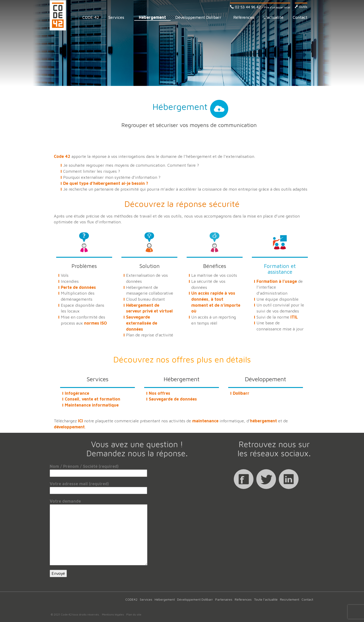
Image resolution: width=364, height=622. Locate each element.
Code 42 (58, 15)
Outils (301, 7)
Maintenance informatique (92, 405)
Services (116, 17)
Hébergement (152, 17)
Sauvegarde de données (173, 399)
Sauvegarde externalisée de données (142, 323)
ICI (80, 421)
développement (69, 427)
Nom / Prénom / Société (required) (98, 470)
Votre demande (99, 504)
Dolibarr (241, 393)
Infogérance (77, 393)
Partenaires (224, 599)
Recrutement (290, 599)
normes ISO (95, 323)
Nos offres (159, 393)
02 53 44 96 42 (245, 7)
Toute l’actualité (266, 599)
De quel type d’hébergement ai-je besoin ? (106, 183)
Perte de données (78, 287)
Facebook (244, 479)
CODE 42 (91, 17)
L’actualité (273, 17)
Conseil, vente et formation (93, 399)
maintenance (205, 421)
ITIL (294, 317)
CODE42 (131, 599)
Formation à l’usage (277, 281)
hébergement (263, 421)
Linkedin (289, 479)
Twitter (266, 479)
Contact (300, 17)
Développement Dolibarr (198, 17)
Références (244, 17)
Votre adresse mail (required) (98, 487)
